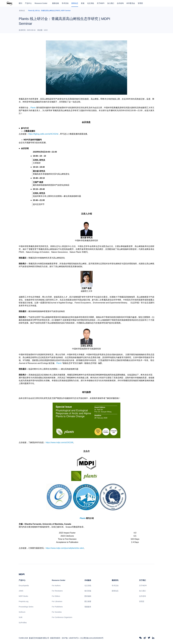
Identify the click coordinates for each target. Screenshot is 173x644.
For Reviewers (57, 591)
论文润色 (91, 3)
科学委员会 (131, 3)
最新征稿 (56, 3)
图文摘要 (88, 601)
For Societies (57, 612)
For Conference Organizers (62, 617)
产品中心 (28, 3)
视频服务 (88, 607)
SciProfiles (23, 623)
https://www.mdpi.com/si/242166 (59, 442)
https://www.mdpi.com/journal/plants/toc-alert (65, 548)
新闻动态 (75, 3)
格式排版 (88, 591)
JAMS (21, 591)
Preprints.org (24, 601)
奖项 (83, 3)
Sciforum (22, 612)
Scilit (21, 617)
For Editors (56, 596)
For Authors (56, 586)
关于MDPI (101, 3)
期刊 (20, 3)
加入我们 (111, 3)
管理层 (140, 3)
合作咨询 (120, 3)
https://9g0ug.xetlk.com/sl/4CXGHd (43, 134)
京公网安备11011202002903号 (92, 638)
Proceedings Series (26, 607)
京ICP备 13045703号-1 (71, 638)
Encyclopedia (24, 586)
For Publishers (57, 607)
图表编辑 (88, 596)
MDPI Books (23, 596)
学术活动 (65, 3)
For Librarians (57, 601)
